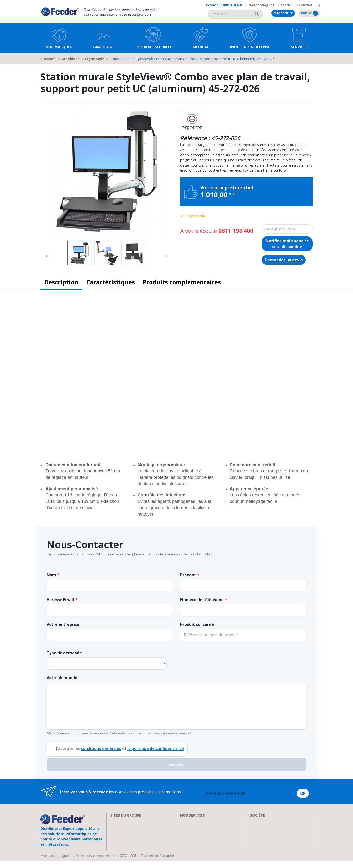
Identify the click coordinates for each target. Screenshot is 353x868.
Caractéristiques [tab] (111, 282)
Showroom (260, 833)
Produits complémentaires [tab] (182, 282)
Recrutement (262, 827)
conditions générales (101, 748)
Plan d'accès (261, 845)
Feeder (287, 5)
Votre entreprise (63, 624)
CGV (123, 863)
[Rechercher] (229, 14)
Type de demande (64, 653)
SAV (184, 821)
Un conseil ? (223, 5)
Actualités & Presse (198, 845)
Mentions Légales (57, 863)
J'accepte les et (120, 748)
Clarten (117, 827)
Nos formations (195, 827)
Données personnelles (96, 863)
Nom (51, 575)
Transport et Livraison (201, 839)
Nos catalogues (261, 5)
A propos (258, 821)
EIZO (115, 821)
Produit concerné (197, 624)
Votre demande (62, 678)
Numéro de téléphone (202, 600)
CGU (134, 863)
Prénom (188, 575)
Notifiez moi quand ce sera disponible (287, 244)
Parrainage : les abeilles (272, 839)
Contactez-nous (265, 851)
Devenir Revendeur (198, 851)
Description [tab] (61, 282)
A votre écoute (217, 231)
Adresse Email (60, 600)
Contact (306, 5)
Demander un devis (284, 260)
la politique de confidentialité (156, 748)
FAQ (184, 833)
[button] (104, 38)
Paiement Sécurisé (157, 863)
